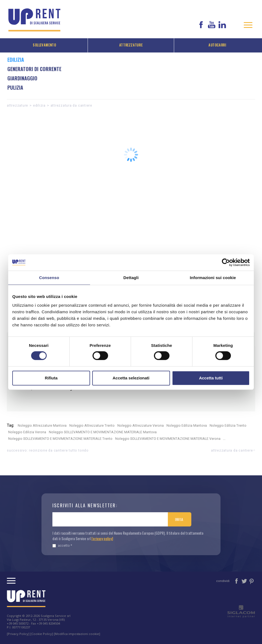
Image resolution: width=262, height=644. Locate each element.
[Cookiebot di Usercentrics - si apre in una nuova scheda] (226, 262)
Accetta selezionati (131, 378)
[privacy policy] (102, 538)
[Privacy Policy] (18, 634)
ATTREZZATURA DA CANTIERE (71, 105)
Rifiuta (51, 378)
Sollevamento (44, 45)
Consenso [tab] (49, 278)
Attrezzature (131, 45)
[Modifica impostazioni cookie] (77, 634)
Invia (179, 519)
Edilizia (39, 105)
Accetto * (62, 545)
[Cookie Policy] (42, 634)
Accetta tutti (211, 378)
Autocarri (218, 45)
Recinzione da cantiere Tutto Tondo (59, 450)
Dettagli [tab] (131, 278)
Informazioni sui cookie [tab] (213, 278)
